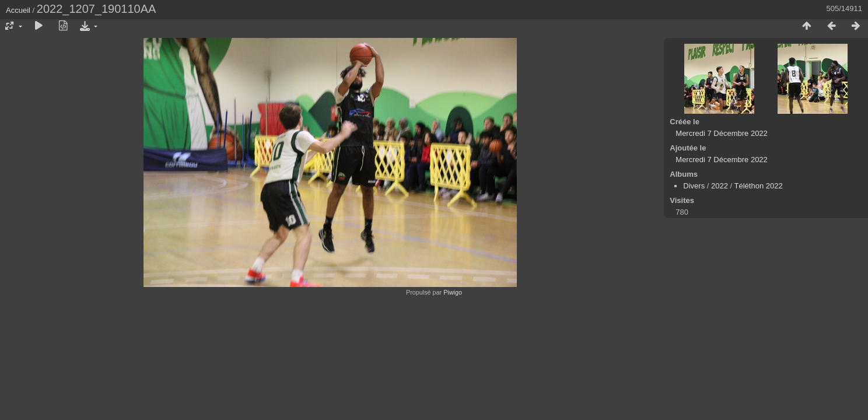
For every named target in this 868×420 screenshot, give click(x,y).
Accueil (18, 10)
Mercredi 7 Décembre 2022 (722, 133)
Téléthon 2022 (759, 186)
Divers (694, 186)
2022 (720, 186)
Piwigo (453, 292)
